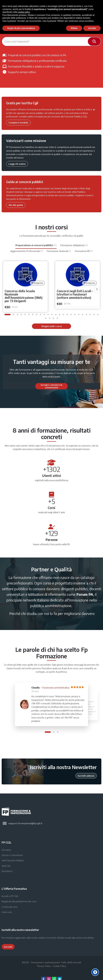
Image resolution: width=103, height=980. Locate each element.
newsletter (88, 938)
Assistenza (7, 871)
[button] (8, 315)
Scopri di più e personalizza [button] (21, 28)
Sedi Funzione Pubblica (13, 860)
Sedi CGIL (6, 866)
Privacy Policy (44, 966)
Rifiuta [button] (74, 28)
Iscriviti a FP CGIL (10, 896)
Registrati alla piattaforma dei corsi (19, 901)
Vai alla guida (16, 205)
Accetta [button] (92, 28)
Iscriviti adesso (86, 776)
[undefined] (97, 289)
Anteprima (37, 283)
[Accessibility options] (95, 972)
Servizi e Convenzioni (12, 855)
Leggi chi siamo (17, 164)
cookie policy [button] (24, 12)
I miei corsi (7, 912)
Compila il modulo (18, 123)
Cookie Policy (59, 966)
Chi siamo (6, 850)
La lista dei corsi (10, 907)
